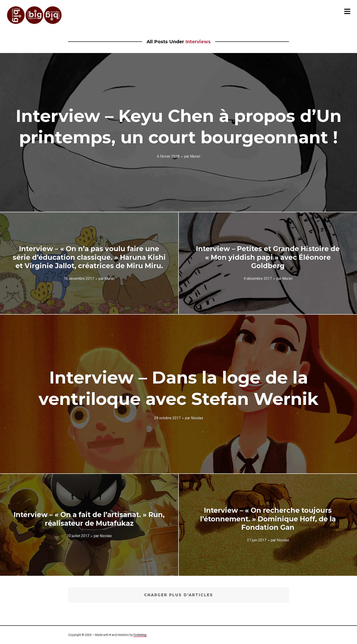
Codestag (140, 635)
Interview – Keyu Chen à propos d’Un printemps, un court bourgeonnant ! (179, 126)
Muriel (195, 156)
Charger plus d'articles (179, 595)
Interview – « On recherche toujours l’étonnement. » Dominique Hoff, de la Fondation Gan (268, 519)
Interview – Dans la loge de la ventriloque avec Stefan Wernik (178, 388)
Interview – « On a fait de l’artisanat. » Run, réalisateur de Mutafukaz (89, 519)
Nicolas (197, 418)
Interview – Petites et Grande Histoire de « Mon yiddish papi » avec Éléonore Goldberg (268, 257)
